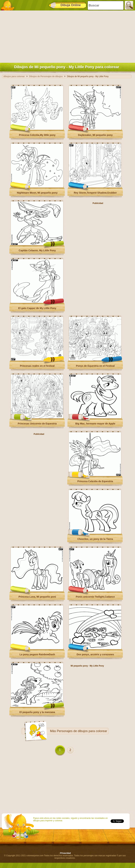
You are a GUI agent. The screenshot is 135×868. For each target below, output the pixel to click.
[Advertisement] (67, 36)
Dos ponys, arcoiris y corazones (95, 654)
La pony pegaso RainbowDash (37, 654)
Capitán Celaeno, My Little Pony (37, 250)
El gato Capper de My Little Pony (37, 308)
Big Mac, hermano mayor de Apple (95, 424)
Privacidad (65, 853)
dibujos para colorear (14, 76)
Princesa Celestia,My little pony (37, 135)
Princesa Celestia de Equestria (95, 481)
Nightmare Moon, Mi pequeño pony (37, 193)
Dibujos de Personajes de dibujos (46, 76)
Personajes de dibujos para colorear (82, 731)
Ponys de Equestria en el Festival (95, 366)
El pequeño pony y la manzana (37, 712)
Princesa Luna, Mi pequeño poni (37, 597)
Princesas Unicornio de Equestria (37, 424)
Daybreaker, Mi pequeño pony (95, 135)
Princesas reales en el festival (37, 366)
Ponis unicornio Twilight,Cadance (95, 597)
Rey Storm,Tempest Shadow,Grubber (95, 193)
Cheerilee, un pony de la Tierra (95, 539)
